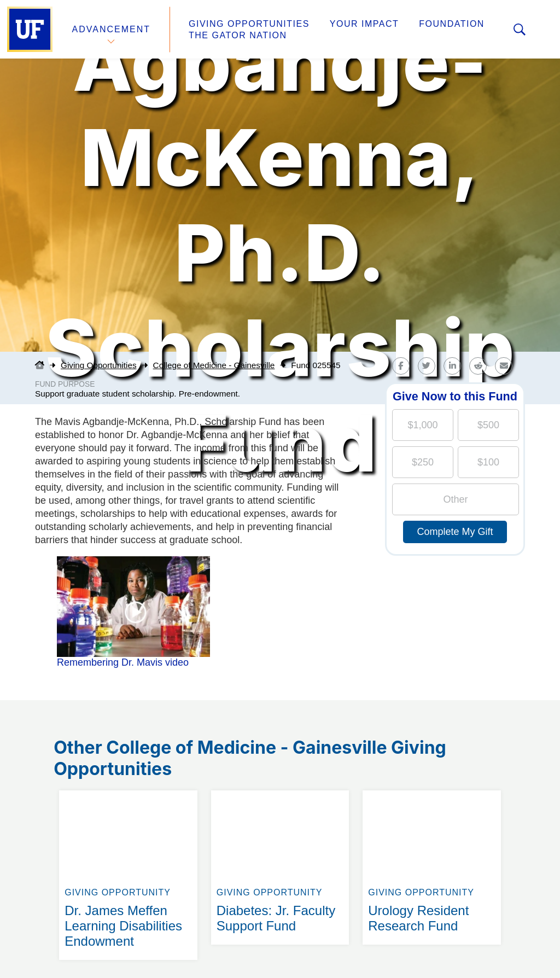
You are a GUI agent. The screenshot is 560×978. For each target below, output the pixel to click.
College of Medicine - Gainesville (214, 365)
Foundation (452, 24)
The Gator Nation (238, 35)
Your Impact (364, 24)
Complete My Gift (455, 532)
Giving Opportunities (249, 24)
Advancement (112, 29)
